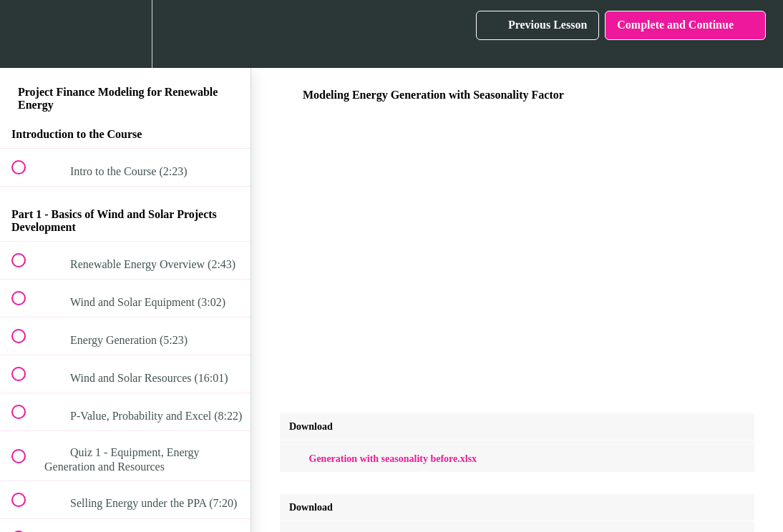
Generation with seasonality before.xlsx (383, 459)
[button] (26, 34)
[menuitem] (125, 34)
